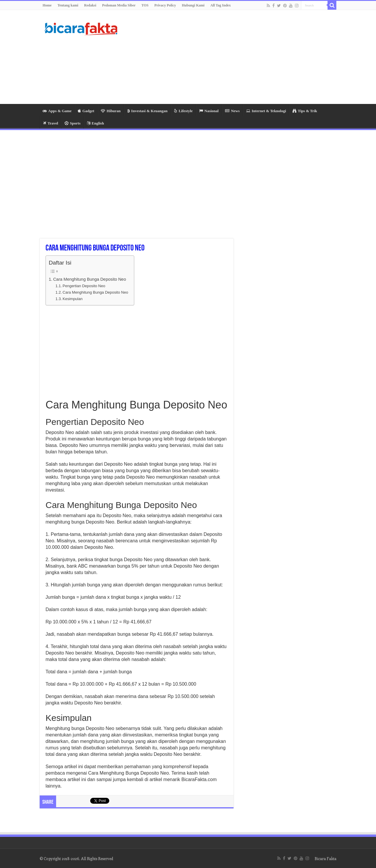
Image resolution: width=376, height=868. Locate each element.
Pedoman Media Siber (119, 5)
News (232, 111)
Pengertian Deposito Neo (84, 286)
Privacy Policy (165, 5)
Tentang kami (68, 5)
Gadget (86, 111)
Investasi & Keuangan (147, 111)
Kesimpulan (73, 299)
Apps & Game (57, 111)
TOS (145, 5)
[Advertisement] (225, 57)
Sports (73, 123)
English (95, 123)
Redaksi (90, 5)
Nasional (209, 111)
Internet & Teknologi (266, 111)
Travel (51, 123)
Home (47, 5)
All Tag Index (220, 5)
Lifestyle (183, 111)
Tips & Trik (305, 111)
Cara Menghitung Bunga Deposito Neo (90, 279)
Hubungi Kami (193, 5)
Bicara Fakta (325, 858)
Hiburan (111, 111)
